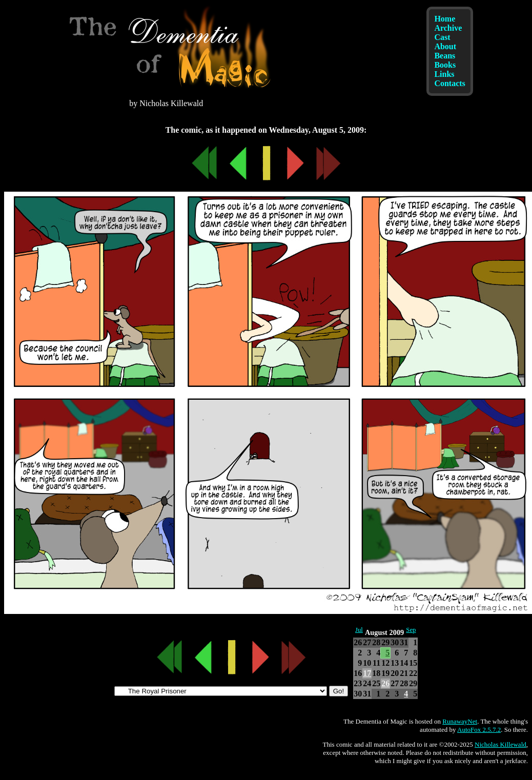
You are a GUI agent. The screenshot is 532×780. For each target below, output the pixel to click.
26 (385, 683)
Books (445, 65)
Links (444, 74)
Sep (411, 630)
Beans (445, 56)
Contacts (449, 83)
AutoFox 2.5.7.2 (479, 730)
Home (445, 19)
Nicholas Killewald (500, 744)
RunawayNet (460, 721)
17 (367, 673)
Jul (359, 630)
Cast (442, 37)
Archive (448, 28)
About (445, 46)
